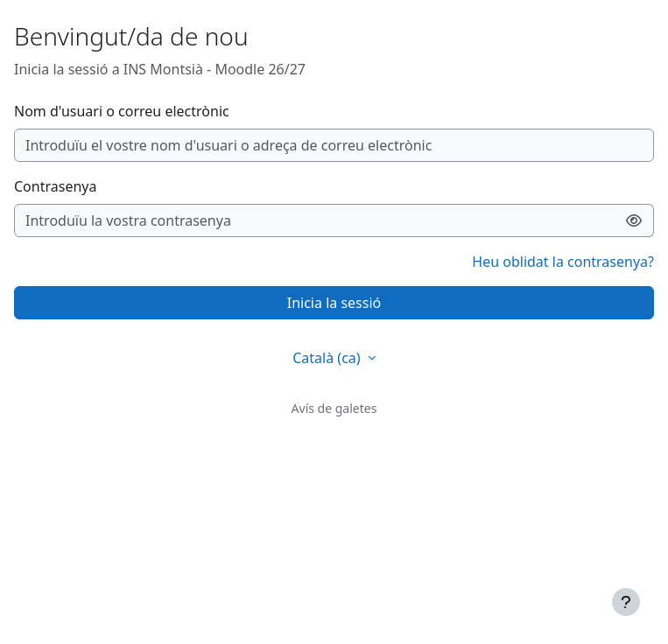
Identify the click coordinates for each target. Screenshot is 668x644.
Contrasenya (55, 186)
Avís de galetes (334, 408)
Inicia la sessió (334, 303)
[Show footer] (626, 602)
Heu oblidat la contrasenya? (563, 262)
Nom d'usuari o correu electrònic (122, 111)
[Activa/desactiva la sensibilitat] (634, 220)
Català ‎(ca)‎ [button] (328, 358)
